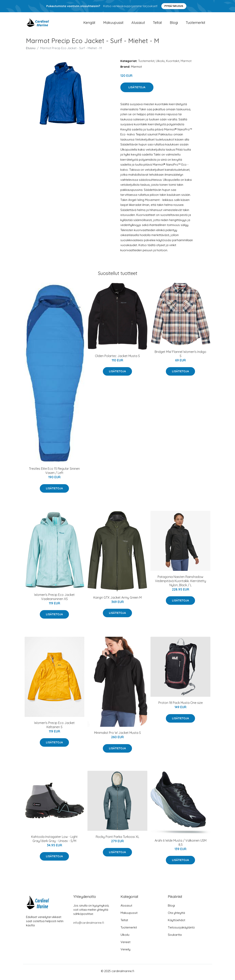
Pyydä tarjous (174, 6)
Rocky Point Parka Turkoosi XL (117, 839)
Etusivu (31, 50)
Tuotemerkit (196, 24)
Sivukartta (175, 937)
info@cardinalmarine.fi (89, 925)
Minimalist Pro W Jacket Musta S (117, 735)
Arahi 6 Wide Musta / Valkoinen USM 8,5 (181, 844)
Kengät (89, 24)
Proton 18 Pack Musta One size (181, 705)
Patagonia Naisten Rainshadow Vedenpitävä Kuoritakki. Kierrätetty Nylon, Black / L (181, 583)
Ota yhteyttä (176, 915)
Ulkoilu (160, 63)
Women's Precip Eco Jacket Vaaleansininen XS (54, 599)
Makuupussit (113, 24)
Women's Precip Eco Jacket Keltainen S (54, 727)
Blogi (174, 24)
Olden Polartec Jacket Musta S (117, 358)
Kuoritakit (173, 63)
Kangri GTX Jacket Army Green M (117, 599)
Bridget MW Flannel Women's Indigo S (180, 356)
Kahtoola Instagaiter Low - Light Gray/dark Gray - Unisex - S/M (54, 841)
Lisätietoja (137, 89)
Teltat (157, 24)
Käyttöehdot (176, 922)
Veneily (125, 951)
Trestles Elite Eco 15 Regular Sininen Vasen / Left (54, 473)
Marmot (186, 63)
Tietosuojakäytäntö (181, 930)
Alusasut (138, 24)
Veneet (125, 944)
